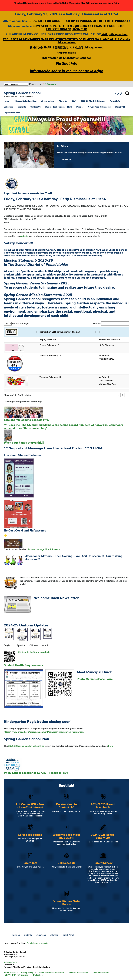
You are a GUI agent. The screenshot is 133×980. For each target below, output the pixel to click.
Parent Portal (68, 935)
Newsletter (69, 598)
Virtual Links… (48, 101)
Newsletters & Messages (99, 107)
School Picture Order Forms (67, 903)
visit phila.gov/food (114, 34)
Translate (49, 84)
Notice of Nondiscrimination (51, 973)
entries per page (20, 323)
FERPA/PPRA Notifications (16, 975)
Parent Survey (103, 863)
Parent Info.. (115, 101)
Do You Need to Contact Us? (66, 806)
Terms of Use (10, 973)
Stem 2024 (120, 107)
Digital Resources (12, 113)
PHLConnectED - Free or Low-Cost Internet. (30, 806)
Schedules (9, 107)
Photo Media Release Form (95, 679)
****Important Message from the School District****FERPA (53, 448)
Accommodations (101, 973)
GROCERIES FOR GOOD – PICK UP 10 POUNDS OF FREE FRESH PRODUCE (79, 21)
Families (16, 935)
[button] (37, 332)
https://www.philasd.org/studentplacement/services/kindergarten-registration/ (44, 732)
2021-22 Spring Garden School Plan (26, 746)
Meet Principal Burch (95, 672)
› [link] (127, 395)
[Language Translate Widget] (16, 84)
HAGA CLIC (79, 29)
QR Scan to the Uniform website (34, 652)
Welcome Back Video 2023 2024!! (67, 836)
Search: (97, 323)
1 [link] (123, 395)
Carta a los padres (30, 835)
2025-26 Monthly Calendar (93, 101)
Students (22, 107)
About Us (63, 101)
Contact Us (36, 107)
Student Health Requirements (24, 665)
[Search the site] (127, 93)
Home (7, 101)
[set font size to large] (121, 94)
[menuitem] (9, 101)
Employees (41, 935)
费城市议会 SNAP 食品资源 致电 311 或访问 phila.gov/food (67, 47)
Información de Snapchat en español (66, 58)
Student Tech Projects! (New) (59, 107)
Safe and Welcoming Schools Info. (26, 420)
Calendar (54, 935)
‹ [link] (118, 395)
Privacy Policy (27, 973)
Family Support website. (38, 943)
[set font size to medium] (118, 94)
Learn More (66, 160)
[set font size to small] (116, 94)
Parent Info (30, 863)
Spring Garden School (22, 93)
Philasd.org (38, 975)
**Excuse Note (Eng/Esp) (25, 101)
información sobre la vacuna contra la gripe (66, 71)
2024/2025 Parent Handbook (103, 806)
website (24, 236)
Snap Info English (67, 53)
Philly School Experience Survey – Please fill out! (36, 773)
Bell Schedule (66, 863)
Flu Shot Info (67, 63)
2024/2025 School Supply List (103, 836)
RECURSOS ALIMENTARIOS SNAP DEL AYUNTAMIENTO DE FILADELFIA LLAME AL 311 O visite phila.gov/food (67, 41)
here (110, 746)
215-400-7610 (10, 962)
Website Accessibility (78, 973)
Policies (80, 107)
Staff (74, 101)
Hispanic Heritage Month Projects (44, 549)
